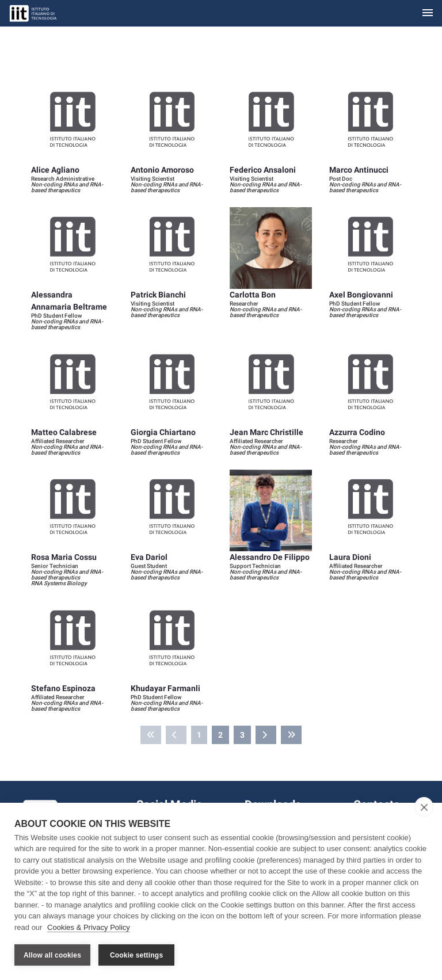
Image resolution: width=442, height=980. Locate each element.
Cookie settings (136, 955)
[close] (424, 807)
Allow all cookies (52, 955)
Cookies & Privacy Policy (89, 927)
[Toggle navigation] (428, 14)
